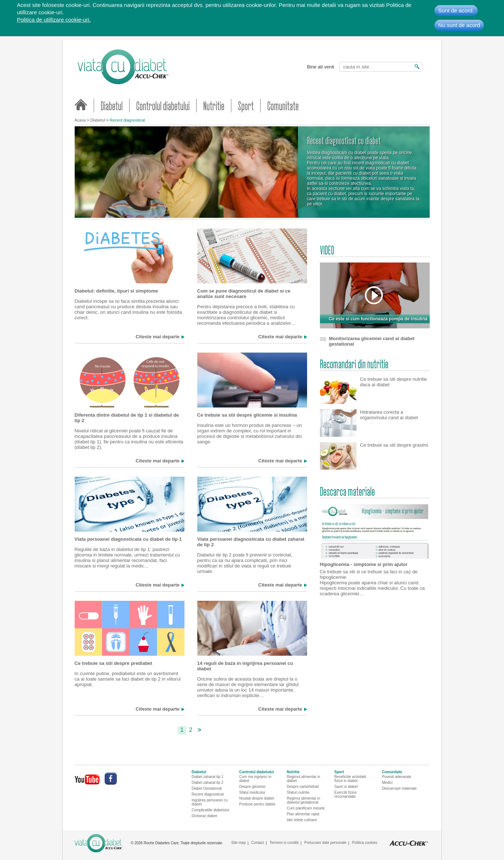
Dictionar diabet (204, 816)
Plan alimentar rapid (303, 814)
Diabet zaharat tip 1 (208, 777)
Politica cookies (365, 843)
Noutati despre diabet (257, 798)
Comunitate (283, 106)
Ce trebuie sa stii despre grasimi (394, 445)
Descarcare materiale (400, 788)
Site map (238, 843)
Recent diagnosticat (128, 120)
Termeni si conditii (284, 843)
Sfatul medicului (252, 792)
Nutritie (214, 106)
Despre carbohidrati (303, 787)
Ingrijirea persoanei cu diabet (210, 802)
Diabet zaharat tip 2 (208, 783)
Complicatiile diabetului (210, 810)
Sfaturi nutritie (298, 792)
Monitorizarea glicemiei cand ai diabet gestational (372, 341)
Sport (246, 106)
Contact (258, 843)
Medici (387, 783)
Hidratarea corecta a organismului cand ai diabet (389, 415)
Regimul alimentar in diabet (304, 779)
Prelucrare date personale (325, 843)
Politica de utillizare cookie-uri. (54, 20)
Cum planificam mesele (306, 808)
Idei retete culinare (302, 820)
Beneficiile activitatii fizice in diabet (350, 779)
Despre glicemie (253, 787)
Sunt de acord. (456, 10)
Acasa (80, 120)
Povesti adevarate (397, 777)
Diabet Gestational (207, 788)
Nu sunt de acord (459, 25)
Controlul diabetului (163, 106)
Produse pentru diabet (257, 804)
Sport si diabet (346, 787)
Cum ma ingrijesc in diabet (255, 779)
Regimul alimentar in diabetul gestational (304, 800)
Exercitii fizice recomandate (346, 794)
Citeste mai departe (158, 337)
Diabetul (112, 106)
